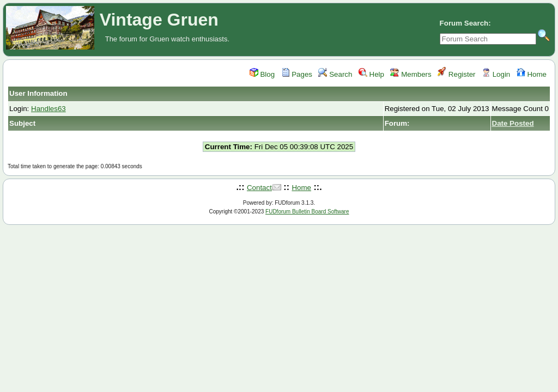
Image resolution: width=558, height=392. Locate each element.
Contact (259, 188)
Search (335, 74)
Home (532, 74)
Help (371, 74)
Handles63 (48, 109)
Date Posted (513, 123)
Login (496, 74)
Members (411, 74)
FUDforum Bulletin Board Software (307, 212)
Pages (297, 74)
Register (456, 74)
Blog (262, 74)
